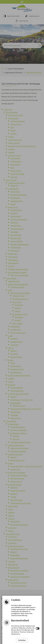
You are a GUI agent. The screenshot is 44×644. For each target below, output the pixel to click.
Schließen (22, 640)
